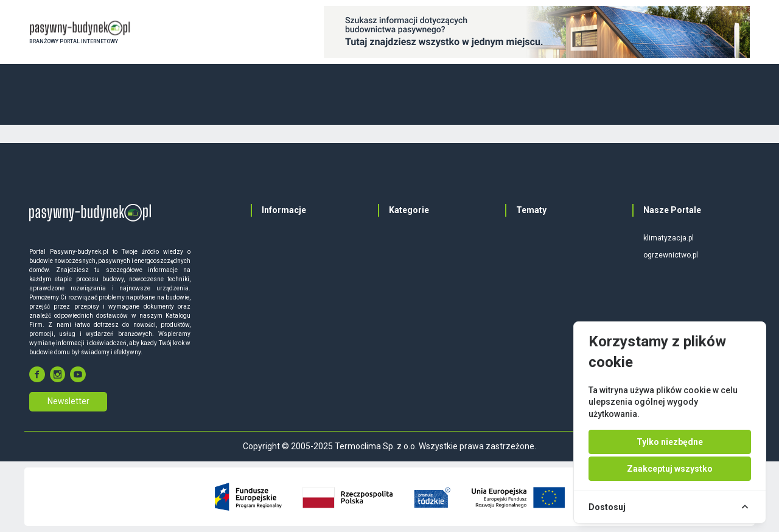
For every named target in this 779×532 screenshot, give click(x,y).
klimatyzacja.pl (669, 238)
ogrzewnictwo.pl (671, 255)
